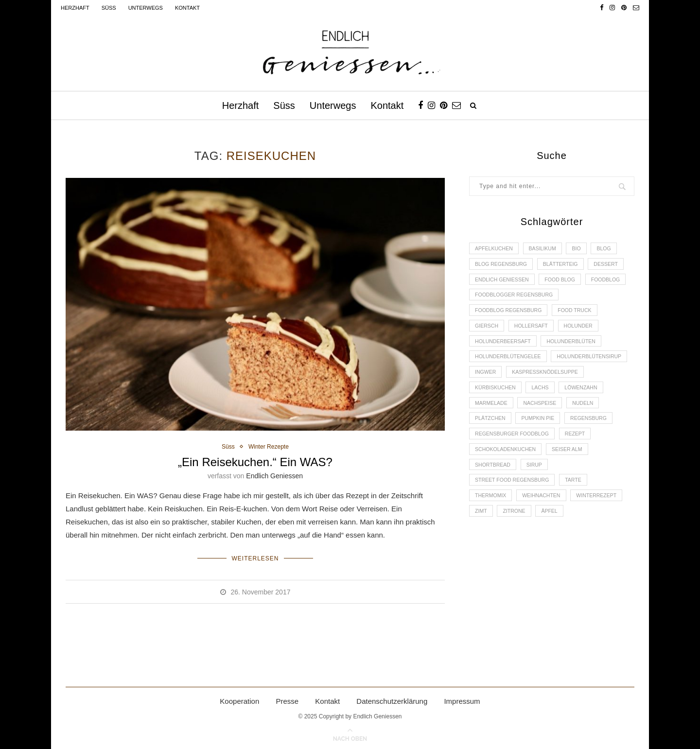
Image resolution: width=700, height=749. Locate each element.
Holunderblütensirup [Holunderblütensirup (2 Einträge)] (509, 382)
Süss (109, 8)
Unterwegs (146, 8)
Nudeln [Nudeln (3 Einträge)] (538, 432)
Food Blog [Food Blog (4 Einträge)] (565, 282)
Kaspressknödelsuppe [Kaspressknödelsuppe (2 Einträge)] (510, 399)
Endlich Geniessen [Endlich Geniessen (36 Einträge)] (504, 282)
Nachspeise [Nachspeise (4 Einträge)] (493, 432)
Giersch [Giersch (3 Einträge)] (488, 332)
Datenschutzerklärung (392, 699)
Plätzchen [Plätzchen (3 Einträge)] (582, 432)
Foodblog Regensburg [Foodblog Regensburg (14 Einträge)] (510, 315)
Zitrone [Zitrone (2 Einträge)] (517, 548)
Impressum (462, 699)
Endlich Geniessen (274, 476)
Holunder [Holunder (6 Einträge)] (584, 332)
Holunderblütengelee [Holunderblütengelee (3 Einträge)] (510, 365)
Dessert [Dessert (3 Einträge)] (613, 265)
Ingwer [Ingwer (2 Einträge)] (571, 382)
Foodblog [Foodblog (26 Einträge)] (490, 299)
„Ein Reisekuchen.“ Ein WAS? (255, 462)
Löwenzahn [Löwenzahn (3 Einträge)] (527, 415)
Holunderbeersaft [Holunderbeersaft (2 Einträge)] (505, 348)
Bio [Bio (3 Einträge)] (582, 249)
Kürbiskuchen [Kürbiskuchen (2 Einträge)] (583, 399)
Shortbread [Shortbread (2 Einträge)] (494, 498)
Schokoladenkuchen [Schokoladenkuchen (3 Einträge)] (507, 482)
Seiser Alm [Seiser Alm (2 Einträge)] (572, 482)
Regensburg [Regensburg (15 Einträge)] (546, 448)
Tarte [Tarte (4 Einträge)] (579, 515)
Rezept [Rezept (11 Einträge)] (580, 465)
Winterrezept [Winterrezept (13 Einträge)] (603, 531)
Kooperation (239, 699)
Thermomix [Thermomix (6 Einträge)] (492, 531)
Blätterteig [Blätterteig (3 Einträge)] (565, 265)
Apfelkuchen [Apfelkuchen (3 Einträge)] (495, 249)
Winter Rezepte (269, 447)
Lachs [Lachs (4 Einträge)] (484, 415)
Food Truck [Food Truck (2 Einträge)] (580, 315)
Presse (287, 699)
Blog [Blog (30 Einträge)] (611, 249)
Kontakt (187, 8)
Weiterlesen (255, 557)
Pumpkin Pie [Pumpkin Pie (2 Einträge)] (493, 448)
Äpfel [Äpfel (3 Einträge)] (554, 548)
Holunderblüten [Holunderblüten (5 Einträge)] (576, 348)
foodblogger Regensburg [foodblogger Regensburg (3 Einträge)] (564, 299)
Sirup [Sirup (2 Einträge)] (538, 498)
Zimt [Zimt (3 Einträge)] (482, 548)
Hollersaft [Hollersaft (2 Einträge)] (534, 332)
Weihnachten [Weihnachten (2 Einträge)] (545, 531)
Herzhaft (75, 8)
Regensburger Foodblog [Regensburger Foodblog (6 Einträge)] (514, 465)
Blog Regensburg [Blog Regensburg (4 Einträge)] (503, 265)
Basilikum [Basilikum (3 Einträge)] (546, 249)
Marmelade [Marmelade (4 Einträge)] (578, 415)
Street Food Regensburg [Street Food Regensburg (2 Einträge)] (514, 515)
